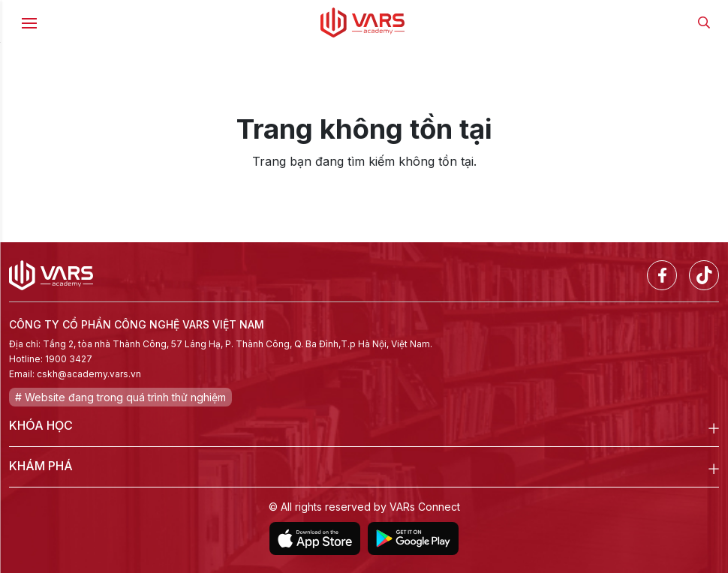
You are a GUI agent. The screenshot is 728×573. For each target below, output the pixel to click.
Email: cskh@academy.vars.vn (75, 374)
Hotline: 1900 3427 (51, 359)
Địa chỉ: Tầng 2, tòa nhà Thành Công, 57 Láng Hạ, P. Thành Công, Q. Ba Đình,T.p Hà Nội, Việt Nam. (221, 344)
